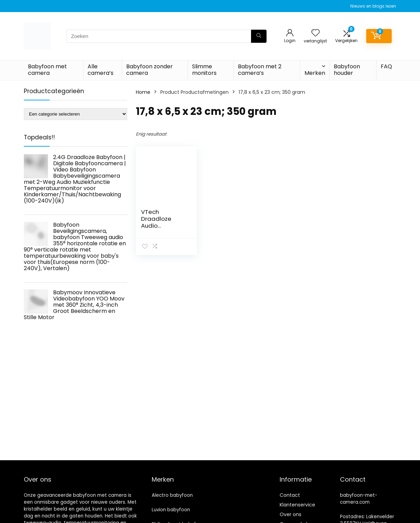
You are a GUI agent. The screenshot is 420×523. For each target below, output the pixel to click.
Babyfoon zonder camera (149, 70)
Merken (315, 73)
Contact (290, 495)
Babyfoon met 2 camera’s (260, 70)
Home (143, 92)
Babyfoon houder (347, 70)
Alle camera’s (101, 70)
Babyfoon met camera (47, 70)
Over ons (291, 514)
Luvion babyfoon (171, 510)
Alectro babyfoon (172, 495)
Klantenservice (297, 505)
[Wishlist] (316, 33)
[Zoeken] (259, 36)
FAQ (386, 66)
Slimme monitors (204, 70)
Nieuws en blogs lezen (373, 6)
